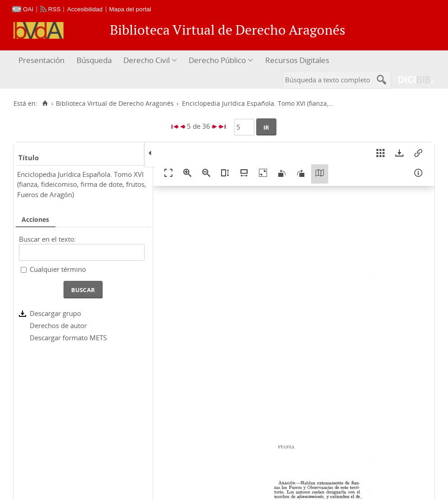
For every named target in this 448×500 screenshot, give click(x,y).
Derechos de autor (58, 325)
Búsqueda (94, 60)
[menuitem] (43, 61)
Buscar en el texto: (48, 239)
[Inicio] (45, 104)
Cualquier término (58, 269)
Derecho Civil (147, 60)
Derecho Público (217, 60)
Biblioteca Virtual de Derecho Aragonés (115, 104)
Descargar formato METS (68, 338)
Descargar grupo (55, 313)
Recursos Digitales (297, 60)
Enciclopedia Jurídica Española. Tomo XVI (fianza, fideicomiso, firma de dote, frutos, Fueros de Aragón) (82, 184)
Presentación (41, 60)
